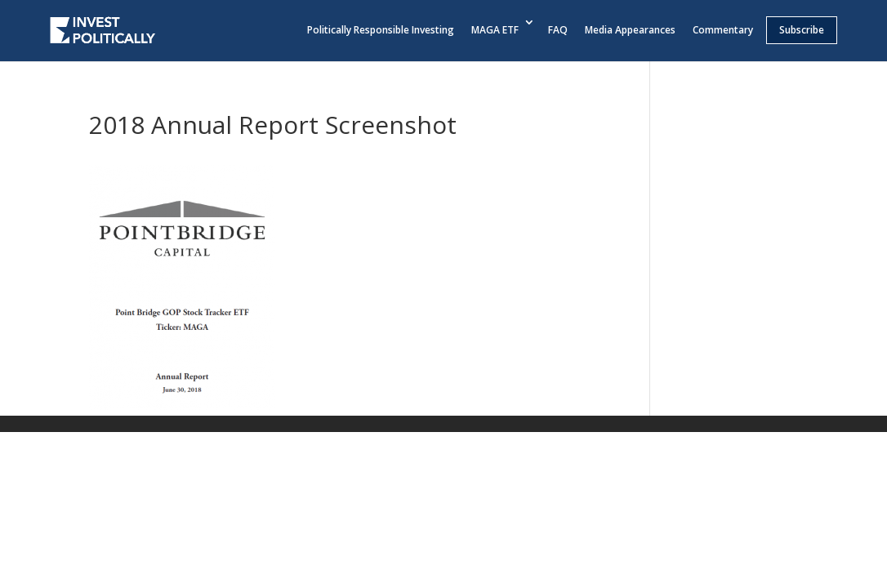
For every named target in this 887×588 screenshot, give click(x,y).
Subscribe (802, 30)
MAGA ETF (495, 30)
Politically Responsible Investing (381, 30)
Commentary (723, 30)
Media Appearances (630, 30)
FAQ (558, 30)
